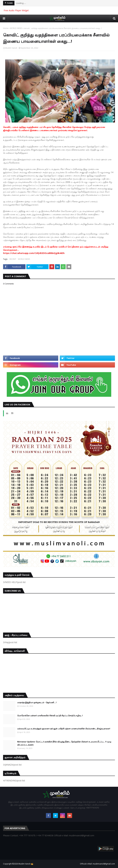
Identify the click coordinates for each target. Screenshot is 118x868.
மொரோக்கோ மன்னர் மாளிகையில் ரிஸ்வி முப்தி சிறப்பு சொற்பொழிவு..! (50, 715)
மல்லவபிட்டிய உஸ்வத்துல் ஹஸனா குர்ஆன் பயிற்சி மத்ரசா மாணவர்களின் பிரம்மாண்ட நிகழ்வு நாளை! (64, 729)
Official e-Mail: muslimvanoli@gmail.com (97, 864)
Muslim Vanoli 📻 (26, 864)
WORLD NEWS (16, 28)
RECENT (13, 259)
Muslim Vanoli (11, 48)
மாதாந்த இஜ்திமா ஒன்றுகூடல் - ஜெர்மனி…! (37, 702)
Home (6, 28)
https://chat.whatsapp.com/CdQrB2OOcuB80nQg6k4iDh (34, 253)
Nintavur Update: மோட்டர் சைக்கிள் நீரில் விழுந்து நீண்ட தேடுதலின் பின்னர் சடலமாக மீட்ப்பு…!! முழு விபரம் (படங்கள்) (64, 743)
